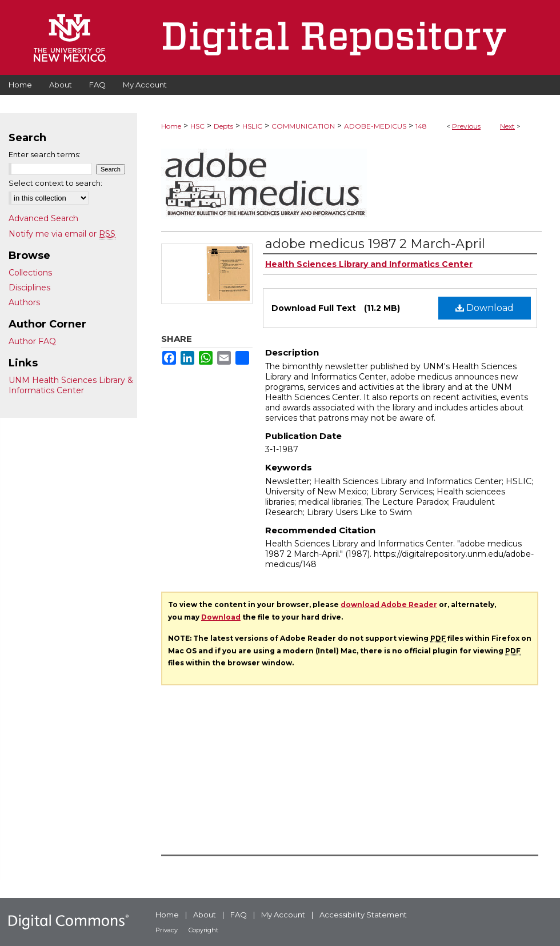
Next (507, 126)
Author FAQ (32, 341)
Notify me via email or (62, 234)
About (205, 915)
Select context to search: (55, 183)
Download (485, 308)
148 (421, 126)
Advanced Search (43, 218)
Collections (30, 273)
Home (171, 126)
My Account (283, 915)
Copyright (203, 930)
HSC (197, 126)
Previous (466, 126)
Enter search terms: (45, 154)
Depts (223, 126)
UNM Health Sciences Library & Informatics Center (71, 385)
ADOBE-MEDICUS (375, 126)
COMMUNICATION (303, 126)
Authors (24, 302)
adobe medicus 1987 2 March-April (375, 244)
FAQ (239, 915)
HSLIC (252, 126)
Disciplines (29, 288)
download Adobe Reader (389, 604)
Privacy (167, 930)
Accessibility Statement (363, 915)
